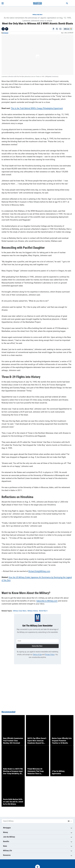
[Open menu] (3, 3)
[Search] (67, 3)
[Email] (60, 29)
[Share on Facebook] (53, 29)
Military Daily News (37, 15)
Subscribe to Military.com (47, 601)
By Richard (6, 33)
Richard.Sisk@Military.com (39, 571)
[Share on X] (57, 29)
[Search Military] (34, 821)
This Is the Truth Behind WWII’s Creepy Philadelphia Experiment (37, 108)
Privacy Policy (50, 655)
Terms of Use (37, 655)
